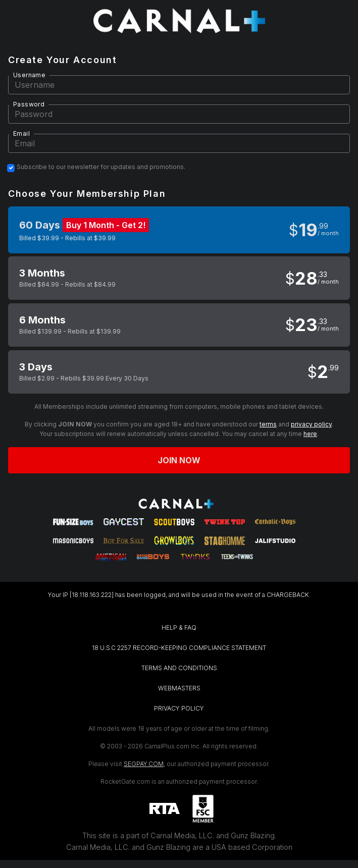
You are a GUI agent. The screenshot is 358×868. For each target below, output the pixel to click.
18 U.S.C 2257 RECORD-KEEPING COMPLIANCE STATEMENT (179, 648)
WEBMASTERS (179, 688)
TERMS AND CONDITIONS (179, 668)
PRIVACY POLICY (179, 708)
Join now (179, 460)
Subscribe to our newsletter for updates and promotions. (101, 167)
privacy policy (311, 424)
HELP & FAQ (179, 628)
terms (268, 424)
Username (29, 75)
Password (29, 104)
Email (21, 133)
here (310, 434)
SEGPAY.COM (144, 764)
